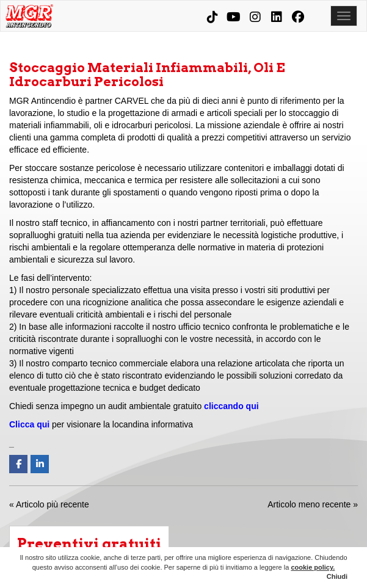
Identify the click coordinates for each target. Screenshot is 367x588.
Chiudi (337, 576)
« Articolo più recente (49, 504)
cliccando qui (231, 406)
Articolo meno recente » (313, 504)
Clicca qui (29, 424)
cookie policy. (313, 567)
